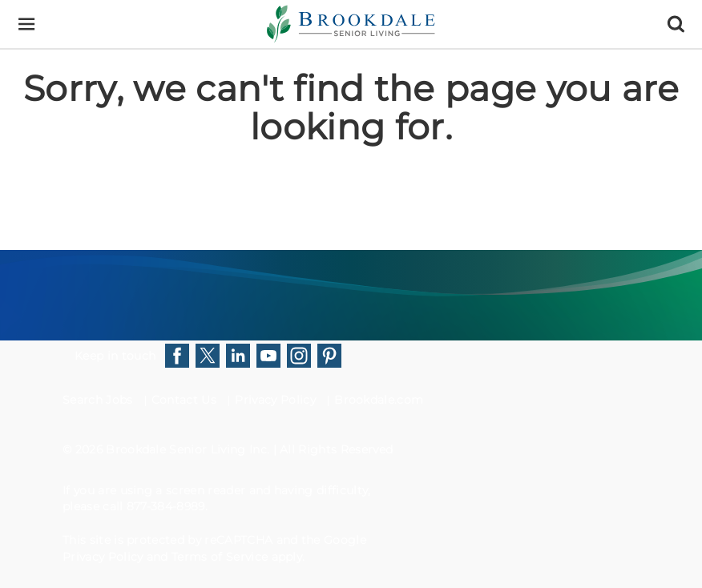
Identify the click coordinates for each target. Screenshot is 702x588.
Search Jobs (98, 400)
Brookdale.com (379, 400)
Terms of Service (220, 557)
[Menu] (26, 24)
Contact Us (184, 400)
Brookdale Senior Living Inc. (189, 449)
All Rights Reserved (336, 449)
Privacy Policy (275, 400)
